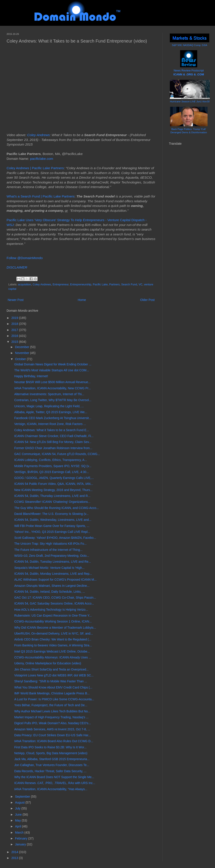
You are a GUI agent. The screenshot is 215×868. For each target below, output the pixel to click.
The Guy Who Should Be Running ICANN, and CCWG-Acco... (56, 508)
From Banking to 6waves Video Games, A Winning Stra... (53, 645)
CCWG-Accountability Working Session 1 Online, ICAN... (53, 621)
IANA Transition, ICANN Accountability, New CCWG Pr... (53, 388)
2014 (15, 852)
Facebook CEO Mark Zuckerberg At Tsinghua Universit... (53, 418)
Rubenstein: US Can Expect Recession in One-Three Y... (53, 615)
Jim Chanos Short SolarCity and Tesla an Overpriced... (51, 669)
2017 (15, 330)
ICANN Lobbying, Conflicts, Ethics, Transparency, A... (51, 460)
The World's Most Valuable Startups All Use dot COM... (52, 370)
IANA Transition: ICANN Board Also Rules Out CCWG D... (54, 741)
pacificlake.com (42, 159)
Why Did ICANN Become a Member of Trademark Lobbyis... (55, 628)
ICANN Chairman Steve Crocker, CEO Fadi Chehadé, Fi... (54, 436)
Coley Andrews (39, 135)
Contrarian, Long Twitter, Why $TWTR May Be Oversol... (53, 400)
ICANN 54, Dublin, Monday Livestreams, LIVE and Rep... (53, 574)
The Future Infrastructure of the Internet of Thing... (48, 550)
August (20, 802)
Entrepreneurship (81, 285)
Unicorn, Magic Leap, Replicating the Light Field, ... (49, 406)
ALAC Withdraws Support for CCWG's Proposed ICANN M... (55, 580)
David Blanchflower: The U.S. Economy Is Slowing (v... (51, 514)
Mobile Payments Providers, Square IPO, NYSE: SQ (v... (53, 466)
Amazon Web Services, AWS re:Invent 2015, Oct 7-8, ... (52, 729)
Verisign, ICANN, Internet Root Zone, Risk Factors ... (50, 424)
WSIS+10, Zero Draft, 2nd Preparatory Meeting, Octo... (52, 556)
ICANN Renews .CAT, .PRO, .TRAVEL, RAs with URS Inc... (55, 783)
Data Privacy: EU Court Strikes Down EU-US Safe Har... (53, 735)
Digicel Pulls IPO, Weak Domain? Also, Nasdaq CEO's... (53, 723)
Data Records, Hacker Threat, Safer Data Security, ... (50, 771)
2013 (15, 858)
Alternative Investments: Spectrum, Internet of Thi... (49, 394)
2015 (15, 342)
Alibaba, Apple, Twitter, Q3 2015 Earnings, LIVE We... (51, 412)
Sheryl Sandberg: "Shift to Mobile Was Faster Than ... (51, 681)
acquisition (25, 285)
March (20, 832)
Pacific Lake (100, 285)
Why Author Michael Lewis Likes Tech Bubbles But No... (52, 711)
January (21, 844)
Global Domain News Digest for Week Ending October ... (53, 364)
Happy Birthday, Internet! (31, 376)
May (18, 820)
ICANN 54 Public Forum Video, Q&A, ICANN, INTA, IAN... (54, 484)
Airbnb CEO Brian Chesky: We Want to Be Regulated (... (53, 639)
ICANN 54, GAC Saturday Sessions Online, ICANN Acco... (54, 603)
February (21, 838)
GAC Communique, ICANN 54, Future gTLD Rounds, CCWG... (57, 454)
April (18, 826)
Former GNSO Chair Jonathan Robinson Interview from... (53, 448)
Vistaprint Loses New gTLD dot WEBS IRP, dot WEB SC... (54, 675)
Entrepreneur (61, 285)
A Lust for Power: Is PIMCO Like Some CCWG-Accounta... (54, 699)
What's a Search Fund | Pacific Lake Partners (41, 196)
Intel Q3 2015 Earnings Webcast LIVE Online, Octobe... (52, 651)
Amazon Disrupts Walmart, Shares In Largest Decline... (52, 586)
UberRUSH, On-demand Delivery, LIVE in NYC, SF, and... (54, 633)
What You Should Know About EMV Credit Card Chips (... (53, 687)
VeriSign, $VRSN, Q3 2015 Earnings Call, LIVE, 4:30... (52, 472)
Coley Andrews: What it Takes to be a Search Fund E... (52, 430)
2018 (15, 324)
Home (82, 300)
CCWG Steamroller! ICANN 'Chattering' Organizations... (52, 502)
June (19, 815)
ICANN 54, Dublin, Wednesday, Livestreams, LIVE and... (53, 520)
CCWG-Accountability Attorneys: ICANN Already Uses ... (53, 657)
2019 (15, 318)
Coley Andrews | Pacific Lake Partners (35, 168)
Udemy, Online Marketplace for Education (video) (48, 663)
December (22, 347)
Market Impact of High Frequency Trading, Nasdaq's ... (51, 717)
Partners (115, 285)
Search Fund (129, 285)
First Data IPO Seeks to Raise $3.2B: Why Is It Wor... (50, 747)
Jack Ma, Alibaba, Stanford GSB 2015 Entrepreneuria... (52, 759)
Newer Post (16, 300)
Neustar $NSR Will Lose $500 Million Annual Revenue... (52, 382)
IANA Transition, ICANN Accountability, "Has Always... (51, 789)
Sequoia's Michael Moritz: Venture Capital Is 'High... (49, 568)
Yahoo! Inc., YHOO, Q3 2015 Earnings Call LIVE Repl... (52, 532)
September (23, 797)
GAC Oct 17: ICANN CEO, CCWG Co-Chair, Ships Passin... (55, 598)
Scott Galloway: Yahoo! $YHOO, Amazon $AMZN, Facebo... (55, 538)
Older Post (147, 300)
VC (141, 285)
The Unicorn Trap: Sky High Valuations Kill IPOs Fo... (50, 544)
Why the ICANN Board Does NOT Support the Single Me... (54, 777)
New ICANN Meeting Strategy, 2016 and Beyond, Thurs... (53, 490)
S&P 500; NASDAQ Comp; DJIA (190, 45)
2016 (15, 336)
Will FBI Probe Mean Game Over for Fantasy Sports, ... (52, 526)
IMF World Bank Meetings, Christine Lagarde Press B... (52, 693)
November (22, 353)
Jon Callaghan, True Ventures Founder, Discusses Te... (52, 765)
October (21, 359)
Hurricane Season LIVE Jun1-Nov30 (190, 101)
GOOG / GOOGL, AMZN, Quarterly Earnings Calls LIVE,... (54, 478)
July (18, 808)
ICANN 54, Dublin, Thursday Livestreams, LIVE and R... (52, 496)
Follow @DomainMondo (25, 258)
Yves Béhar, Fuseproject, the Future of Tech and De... (51, 705)
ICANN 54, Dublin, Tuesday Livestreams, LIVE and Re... (53, 562)
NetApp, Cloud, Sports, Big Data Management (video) (51, 753)
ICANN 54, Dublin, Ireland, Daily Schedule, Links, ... (50, 592)
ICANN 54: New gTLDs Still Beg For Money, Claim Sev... (53, 442)
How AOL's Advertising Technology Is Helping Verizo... (51, 610)
